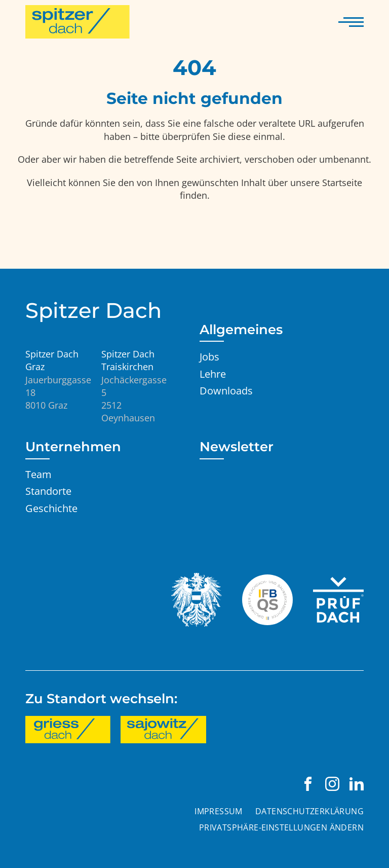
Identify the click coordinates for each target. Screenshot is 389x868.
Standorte (48, 491)
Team (38, 474)
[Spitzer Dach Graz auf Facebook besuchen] (308, 784)
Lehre (213, 374)
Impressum (219, 811)
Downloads (226, 390)
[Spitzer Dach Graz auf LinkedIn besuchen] (357, 784)
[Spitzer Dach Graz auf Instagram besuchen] (332, 784)
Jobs (209, 356)
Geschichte (51, 508)
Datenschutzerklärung (309, 811)
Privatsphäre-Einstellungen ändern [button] (281, 827)
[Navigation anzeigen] (351, 22)
